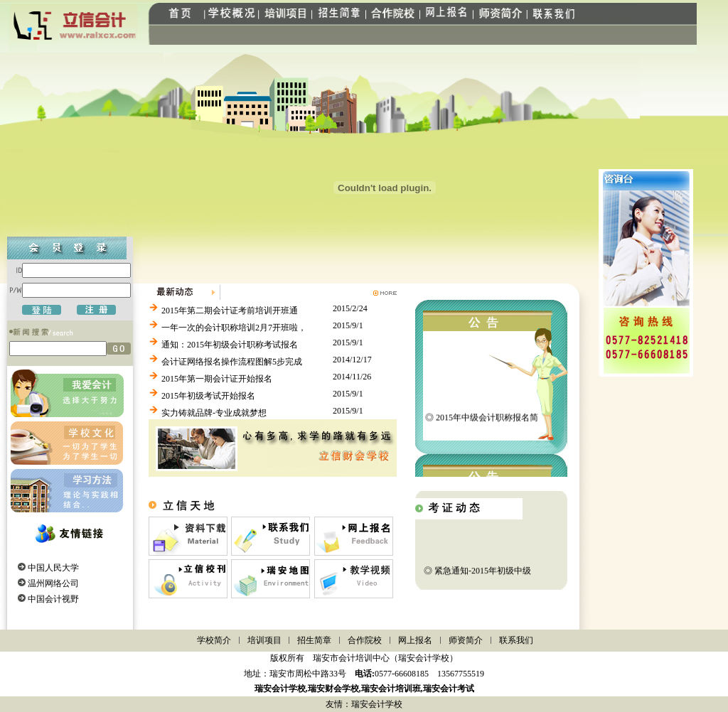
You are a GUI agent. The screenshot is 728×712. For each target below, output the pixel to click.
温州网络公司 (53, 583)
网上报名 (415, 640)
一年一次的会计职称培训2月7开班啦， (234, 328)
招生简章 (314, 640)
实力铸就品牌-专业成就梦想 (214, 413)
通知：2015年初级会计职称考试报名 (230, 345)
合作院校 (365, 640)
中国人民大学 (53, 568)
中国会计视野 (53, 599)
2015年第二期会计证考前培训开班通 (230, 311)
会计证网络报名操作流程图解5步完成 (232, 362)
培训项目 (264, 640)
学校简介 (214, 640)
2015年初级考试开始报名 (208, 396)
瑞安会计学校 (280, 689)
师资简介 (466, 640)
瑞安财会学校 (333, 689)
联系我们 (516, 640)
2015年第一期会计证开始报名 (217, 379)
